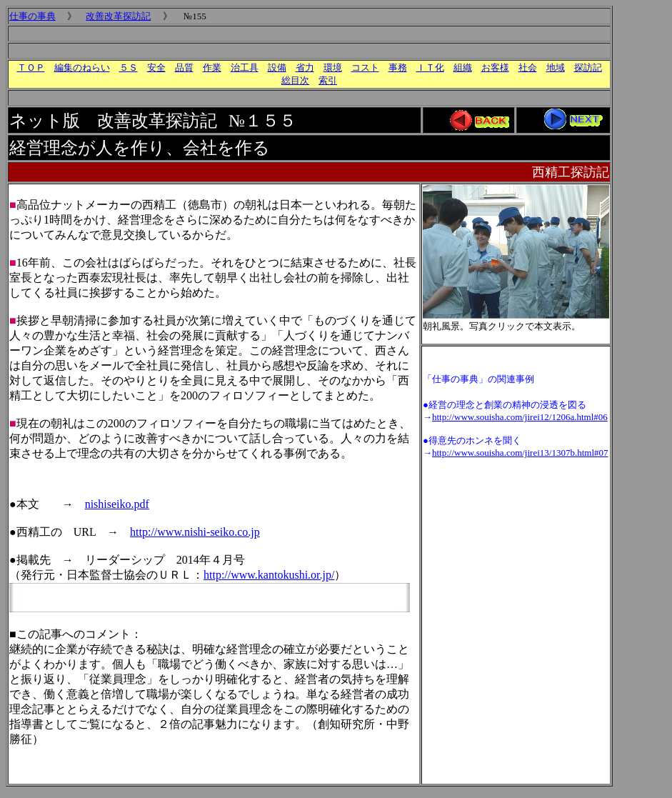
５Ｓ (129, 68)
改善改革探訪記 (118, 16)
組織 (463, 68)
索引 (328, 80)
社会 (528, 68)
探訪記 (588, 68)
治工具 (245, 68)
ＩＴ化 (430, 68)
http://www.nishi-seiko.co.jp (195, 532)
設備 (277, 68)
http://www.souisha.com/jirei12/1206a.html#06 (520, 417)
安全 (156, 68)
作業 (212, 68)
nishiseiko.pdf (117, 504)
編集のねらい (82, 68)
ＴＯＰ (31, 68)
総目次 (295, 80)
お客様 (495, 68)
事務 (398, 68)
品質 (184, 68)
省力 (305, 68)
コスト (365, 68)
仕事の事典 (32, 16)
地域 (556, 68)
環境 (333, 68)
